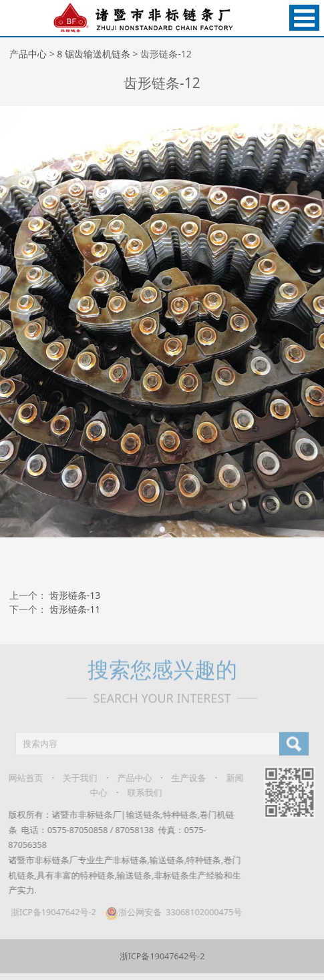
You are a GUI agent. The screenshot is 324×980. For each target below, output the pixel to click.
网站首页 (21, 778)
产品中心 (28, 54)
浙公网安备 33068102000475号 (168, 912)
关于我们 (75, 778)
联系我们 (139, 793)
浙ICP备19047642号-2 (48, 912)
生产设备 (184, 778)
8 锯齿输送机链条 (94, 54)
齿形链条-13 (75, 595)
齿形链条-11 (75, 609)
